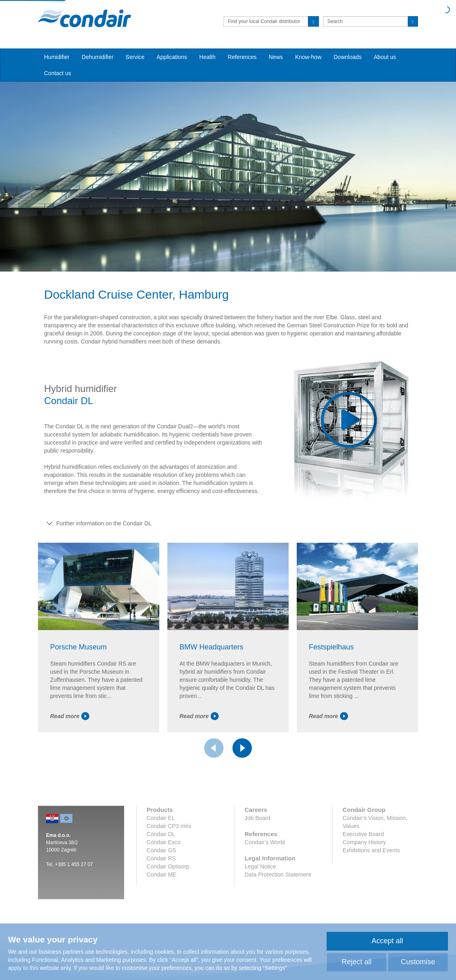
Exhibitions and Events (372, 850)
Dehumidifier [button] (98, 57)
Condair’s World (265, 842)
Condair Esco (164, 842)
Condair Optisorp (168, 866)
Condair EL (161, 818)
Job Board (258, 818)
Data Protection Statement (278, 875)
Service (135, 57)
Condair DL (161, 834)
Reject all (357, 962)
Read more (70, 716)
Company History (364, 842)
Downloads (347, 57)
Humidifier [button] (57, 57)
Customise (418, 962)
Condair (84, 18)
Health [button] (207, 57)
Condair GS (161, 850)
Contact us (58, 73)
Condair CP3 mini (169, 826)
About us (385, 57)
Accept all (387, 941)
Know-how (308, 57)
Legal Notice (260, 866)
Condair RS (161, 858)
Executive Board (363, 834)
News (276, 57)
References (242, 57)
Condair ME (162, 875)
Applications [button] (172, 57)
